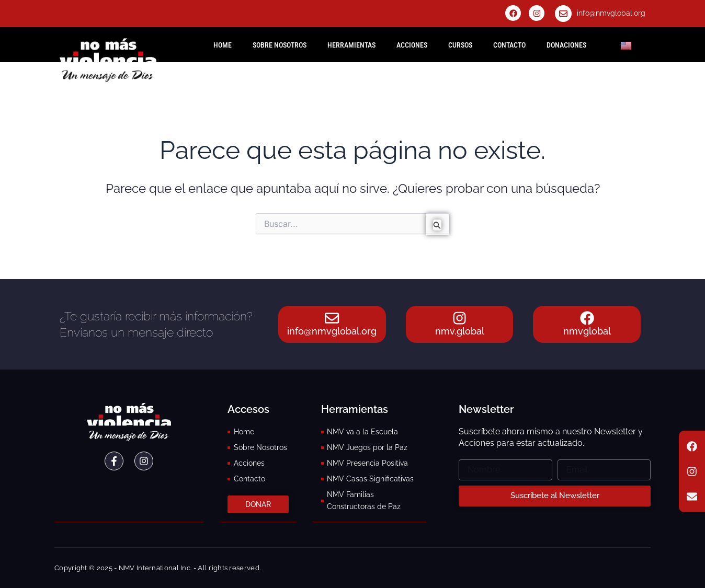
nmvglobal (587, 332)
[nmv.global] (460, 313)
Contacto (509, 45)
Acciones (412, 45)
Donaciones (566, 45)
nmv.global (460, 332)
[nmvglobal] (587, 313)
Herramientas (351, 45)
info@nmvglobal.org (611, 13)
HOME (223, 45)
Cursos (460, 45)
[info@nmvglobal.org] (563, 14)
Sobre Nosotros (280, 45)
